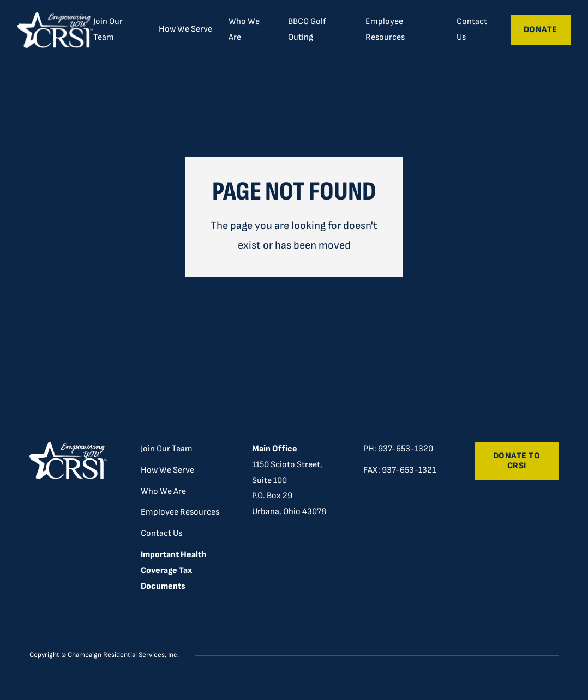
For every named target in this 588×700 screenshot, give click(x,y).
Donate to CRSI (517, 461)
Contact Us (472, 29)
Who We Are (244, 29)
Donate (541, 30)
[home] (55, 30)
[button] (185, 29)
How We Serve (167, 470)
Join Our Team (108, 29)
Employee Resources (385, 29)
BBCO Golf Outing (307, 29)
